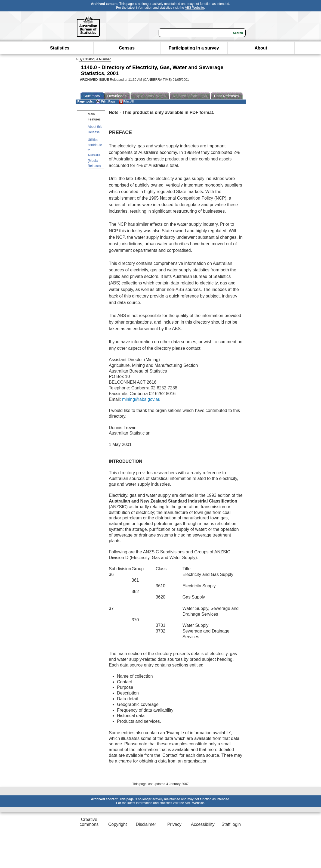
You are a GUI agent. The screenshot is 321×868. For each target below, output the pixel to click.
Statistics (60, 48)
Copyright (118, 824)
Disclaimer (146, 824)
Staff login (231, 824)
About (261, 48)
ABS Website (194, 8)
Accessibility (203, 824)
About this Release (95, 129)
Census (127, 48)
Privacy (174, 824)
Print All (126, 102)
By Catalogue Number (95, 59)
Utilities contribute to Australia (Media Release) (95, 153)
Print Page (106, 102)
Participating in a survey (194, 48)
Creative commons (89, 822)
